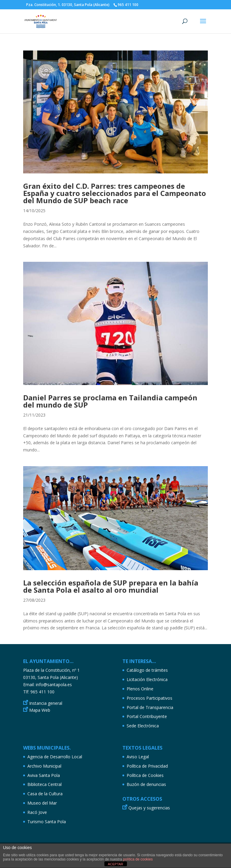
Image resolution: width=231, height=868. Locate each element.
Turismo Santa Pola (47, 822)
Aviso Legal (138, 757)
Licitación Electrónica (147, 679)
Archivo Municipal (44, 766)
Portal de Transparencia (150, 707)
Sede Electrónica (143, 726)
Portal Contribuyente (147, 716)
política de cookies (138, 859)
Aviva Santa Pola (44, 775)
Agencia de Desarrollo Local (55, 757)
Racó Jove (37, 812)
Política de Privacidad (147, 766)
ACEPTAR (115, 864)
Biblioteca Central (45, 784)
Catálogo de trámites (147, 670)
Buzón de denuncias (146, 784)
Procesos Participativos (149, 698)
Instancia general (46, 703)
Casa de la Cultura (45, 794)
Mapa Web (40, 710)
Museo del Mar (42, 803)
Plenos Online (140, 689)
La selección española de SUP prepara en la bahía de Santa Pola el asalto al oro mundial (111, 586)
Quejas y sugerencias (149, 808)
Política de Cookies (145, 775)
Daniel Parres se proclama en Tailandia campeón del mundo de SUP (110, 401)
